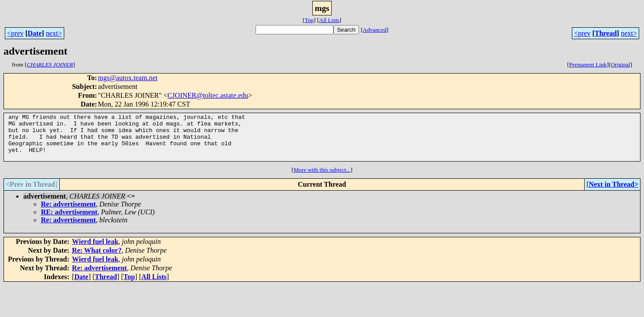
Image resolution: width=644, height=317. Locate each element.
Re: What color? (97, 260)
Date (35, 33)
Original (620, 65)
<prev (15, 33)
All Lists (329, 20)
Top (309, 20)
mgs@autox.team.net (128, 78)
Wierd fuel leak (95, 251)
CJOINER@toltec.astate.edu (208, 95)
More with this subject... (322, 179)
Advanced (375, 30)
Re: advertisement (68, 213)
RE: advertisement (69, 221)
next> (54, 33)
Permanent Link (588, 65)
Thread (606, 33)
